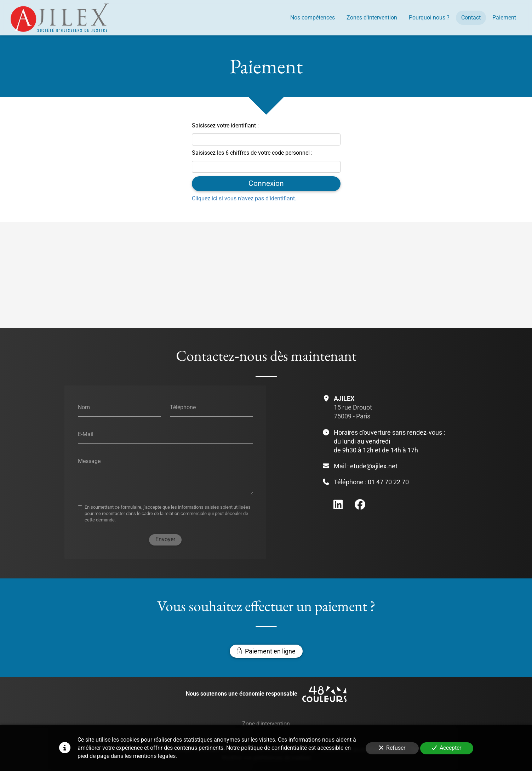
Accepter (447, 748)
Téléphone (182, 407)
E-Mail (85, 434)
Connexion (266, 183)
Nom (84, 407)
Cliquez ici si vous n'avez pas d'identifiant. (244, 198)
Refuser (392, 748)
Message (89, 461)
